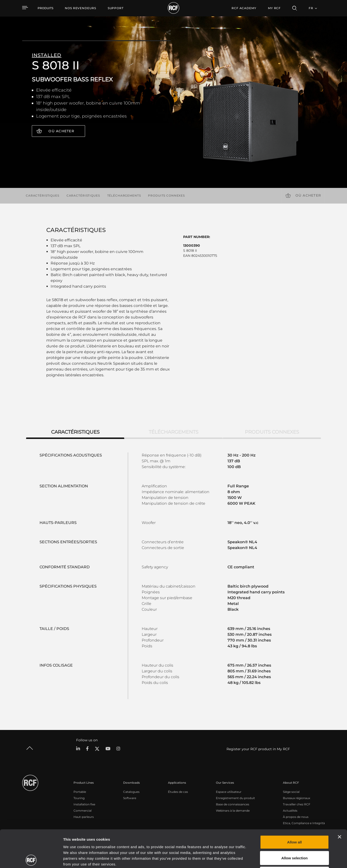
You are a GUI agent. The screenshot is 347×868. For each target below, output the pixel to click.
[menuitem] (80, 8)
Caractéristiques (43, 195)
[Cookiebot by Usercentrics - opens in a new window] (31, 859)
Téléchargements (124, 195)
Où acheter (61, 131)
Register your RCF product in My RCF (258, 749)
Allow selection (294, 821)
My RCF (274, 8)
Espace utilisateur (229, 792)
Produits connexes (166, 195)
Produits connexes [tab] (272, 432)
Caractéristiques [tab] (75, 432)
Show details (248, 858)
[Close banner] (340, 800)
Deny (295, 836)
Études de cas (178, 792)
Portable (80, 792)
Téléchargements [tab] (173, 432)
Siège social (291, 792)
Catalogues (131, 792)
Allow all (295, 805)
